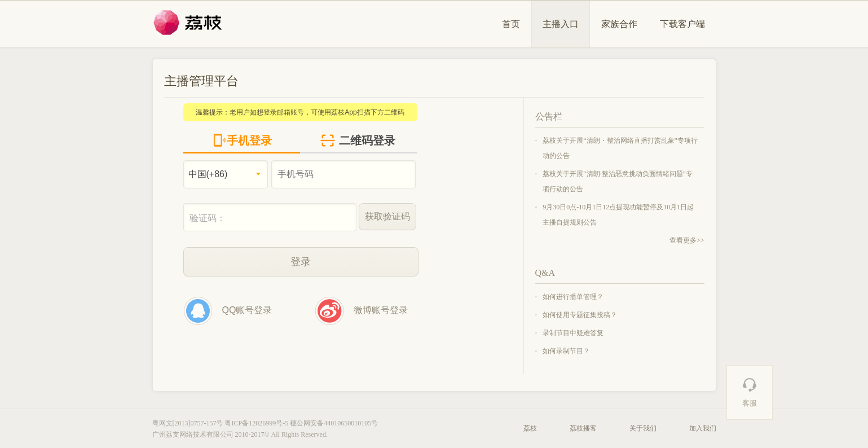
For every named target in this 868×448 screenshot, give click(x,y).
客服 (750, 392)
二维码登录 (358, 140)
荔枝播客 (583, 428)
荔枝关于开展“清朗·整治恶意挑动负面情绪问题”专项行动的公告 (618, 181)
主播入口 (561, 24)
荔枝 (530, 428)
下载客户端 (682, 24)
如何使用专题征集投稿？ (580, 315)
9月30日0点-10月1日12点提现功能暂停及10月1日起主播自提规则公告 (618, 215)
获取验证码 (387, 216)
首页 (511, 24)
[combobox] (226, 174)
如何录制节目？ (566, 351)
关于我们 (643, 428)
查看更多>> (687, 240)
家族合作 (619, 24)
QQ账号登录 (228, 311)
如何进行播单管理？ (573, 297)
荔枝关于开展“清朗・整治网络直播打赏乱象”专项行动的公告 (620, 148)
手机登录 (242, 140)
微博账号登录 (361, 311)
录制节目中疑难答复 (573, 333)
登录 (301, 262)
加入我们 (703, 428)
